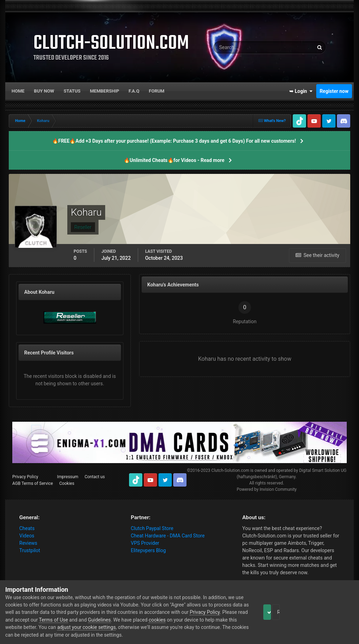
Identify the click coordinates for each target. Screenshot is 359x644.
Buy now (44, 91)
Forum (157, 91)
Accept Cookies (277, 612)
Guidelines (159, 620)
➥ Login (301, 91)
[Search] (242, 47)
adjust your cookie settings (151, 627)
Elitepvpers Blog (148, 550)
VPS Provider (145, 543)
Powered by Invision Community (267, 489)
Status (72, 91)
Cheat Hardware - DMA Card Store (168, 536)
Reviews (28, 543)
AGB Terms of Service (33, 483)
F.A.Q (134, 91)
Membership (104, 91)
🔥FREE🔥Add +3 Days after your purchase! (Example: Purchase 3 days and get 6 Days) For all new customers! (174, 141)
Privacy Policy (25, 477)
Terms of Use (113, 620)
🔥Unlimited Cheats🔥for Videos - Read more (174, 160)
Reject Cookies (330, 612)
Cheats (27, 528)
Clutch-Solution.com (230, 470)
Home (18, 91)
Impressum (68, 477)
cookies (216, 620)
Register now (334, 91)
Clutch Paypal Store (152, 528)
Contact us (95, 477)
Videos (27, 536)
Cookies (67, 483)
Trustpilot (30, 550)
